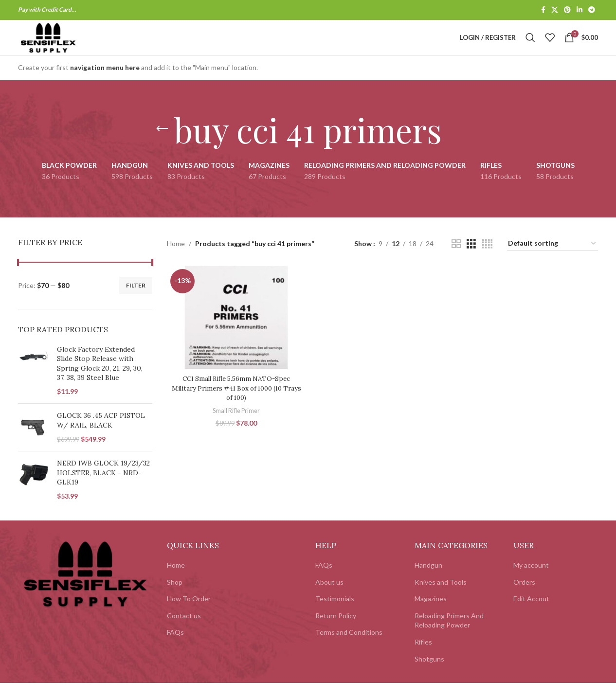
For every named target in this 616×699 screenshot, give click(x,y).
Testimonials (335, 615)
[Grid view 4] (487, 260)
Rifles (423, 657)
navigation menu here (105, 83)
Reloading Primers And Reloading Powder (449, 636)
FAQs (175, 648)
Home (176, 259)
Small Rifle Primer (236, 425)
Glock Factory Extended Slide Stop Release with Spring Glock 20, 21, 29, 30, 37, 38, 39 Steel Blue (100, 379)
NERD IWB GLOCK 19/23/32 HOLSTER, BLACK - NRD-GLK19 (103, 489)
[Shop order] (553, 260)
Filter (136, 301)
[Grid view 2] (456, 260)
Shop (175, 598)
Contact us (184, 631)
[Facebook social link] (543, 10)
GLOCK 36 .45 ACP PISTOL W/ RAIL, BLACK (101, 436)
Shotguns (429, 674)
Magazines (431, 615)
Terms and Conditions (349, 648)
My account (531, 581)
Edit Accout (531, 615)
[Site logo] (63, 45)
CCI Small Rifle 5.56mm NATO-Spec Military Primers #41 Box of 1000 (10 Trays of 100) (235, 403)
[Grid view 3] (471, 260)
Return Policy (336, 631)
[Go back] (162, 145)
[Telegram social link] (592, 10)
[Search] (530, 46)
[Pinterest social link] (567, 10)
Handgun (428, 581)
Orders (524, 598)
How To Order (189, 615)
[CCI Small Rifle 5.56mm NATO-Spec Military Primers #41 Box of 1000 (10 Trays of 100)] (236, 333)
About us (329, 598)
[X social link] (555, 10)
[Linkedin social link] (580, 10)
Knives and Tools (441, 598)
